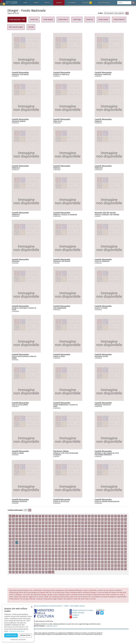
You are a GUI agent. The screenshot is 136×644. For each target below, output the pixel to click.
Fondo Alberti (63, 20)
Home (25, 3)
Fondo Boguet (48, 20)
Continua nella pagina (15, 510)
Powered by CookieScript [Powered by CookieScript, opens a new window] (18, 640)
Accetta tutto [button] (11, 635)
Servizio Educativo (77, 613)
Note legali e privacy (78, 606)
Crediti (66, 606)
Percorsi (87, 3)
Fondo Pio (90, 20)
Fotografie (72, 3)
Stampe (36, 3)
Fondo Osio (34, 20)
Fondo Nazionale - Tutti (17, 20)
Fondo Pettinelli (119, 20)
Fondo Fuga (77, 20)
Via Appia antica (104, 3)
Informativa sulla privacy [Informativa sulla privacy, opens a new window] (17, 631)
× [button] (32, 607)
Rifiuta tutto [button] (25, 635)
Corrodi (31, 27)
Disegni (59, 3)
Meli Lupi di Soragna (16, 27)
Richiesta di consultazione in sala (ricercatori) (46, 606)
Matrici (47, 3)
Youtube (74, 617)
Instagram (74, 615)
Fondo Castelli (103, 20)
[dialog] (18, 623)
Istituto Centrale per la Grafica (81, 610)
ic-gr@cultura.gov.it (51, 626)
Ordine (100, 13)
